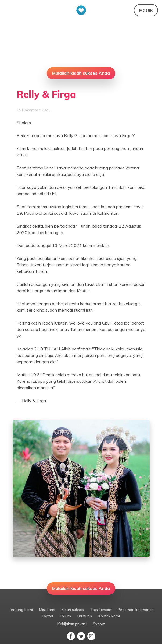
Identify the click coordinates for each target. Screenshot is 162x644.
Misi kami (47, 610)
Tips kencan (101, 610)
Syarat (99, 624)
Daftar (48, 616)
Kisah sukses (73, 610)
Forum (65, 616)
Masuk (146, 10)
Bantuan (85, 616)
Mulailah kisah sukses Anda (81, 73)
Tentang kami (21, 610)
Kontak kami (109, 616)
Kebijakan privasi (72, 624)
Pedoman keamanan (136, 610)
